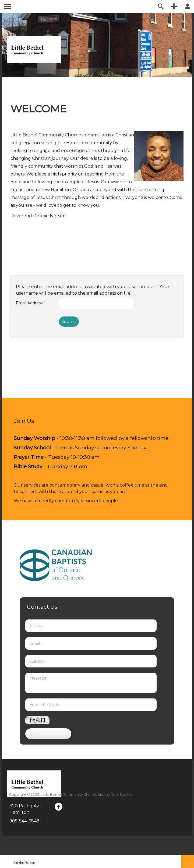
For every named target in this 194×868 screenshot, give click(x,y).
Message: (91, 683)
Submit (69, 322)
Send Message (48, 734)
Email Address (30, 303)
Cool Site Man (123, 795)
